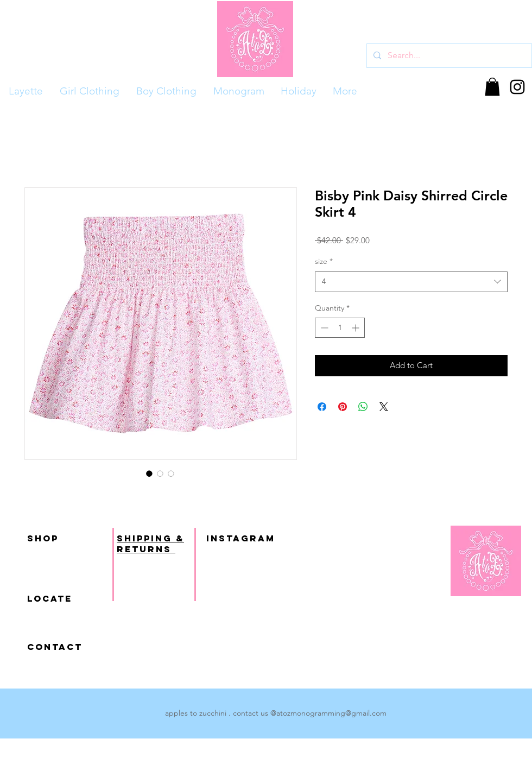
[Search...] (448, 56)
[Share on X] (384, 407)
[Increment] (356, 328)
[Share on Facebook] (322, 407)
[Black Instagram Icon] (517, 87)
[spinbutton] (340, 328)
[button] (492, 87)
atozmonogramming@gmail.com (331, 713)
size (324, 261)
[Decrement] (323, 328)
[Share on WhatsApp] (363, 407)
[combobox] (411, 282)
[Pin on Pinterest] (343, 407)
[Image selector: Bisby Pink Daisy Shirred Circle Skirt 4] (149, 473)
